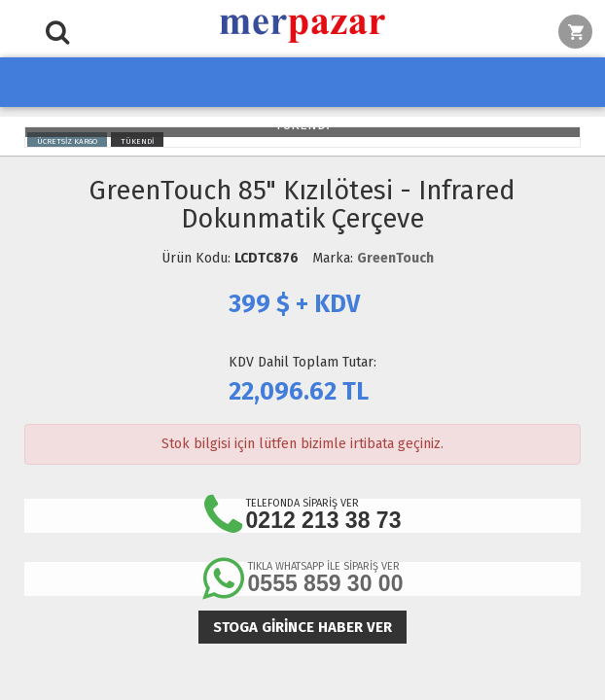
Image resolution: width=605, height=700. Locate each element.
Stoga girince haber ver (302, 627)
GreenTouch (395, 258)
